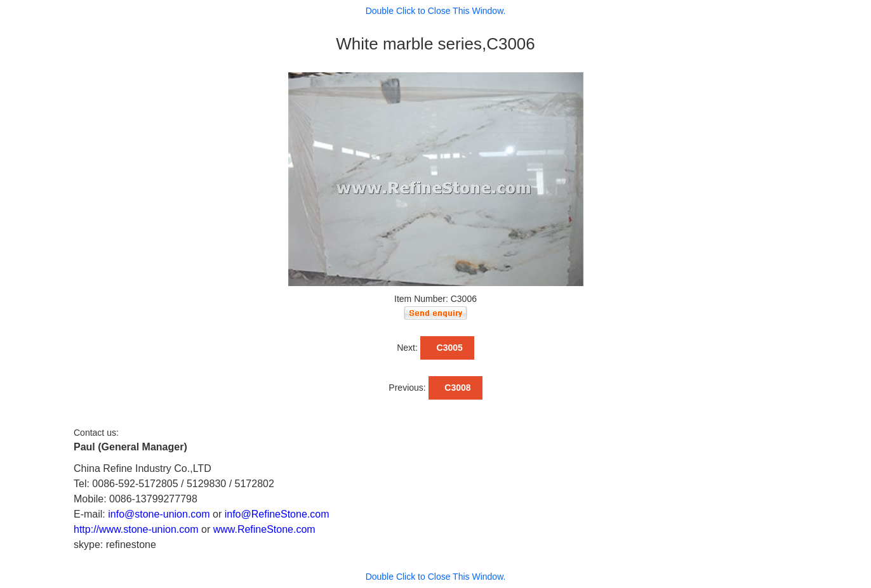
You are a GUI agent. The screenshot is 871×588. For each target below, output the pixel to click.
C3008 (455, 388)
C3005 (447, 348)
